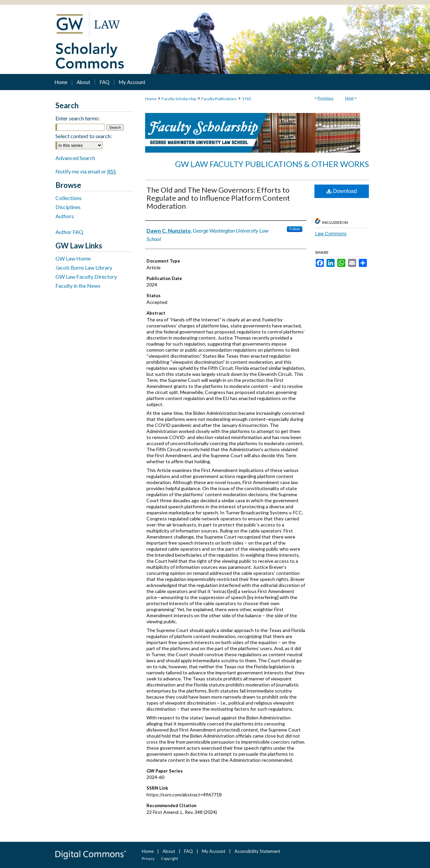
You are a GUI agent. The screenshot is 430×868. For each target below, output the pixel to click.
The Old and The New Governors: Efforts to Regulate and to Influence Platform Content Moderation (218, 198)
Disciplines (68, 207)
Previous (326, 98)
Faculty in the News (78, 286)
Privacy (148, 858)
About (169, 851)
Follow (295, 229)
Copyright (169, 858)
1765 (247, 99)
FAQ (188, 851)
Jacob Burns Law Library (84, 267)
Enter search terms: (78, 118)
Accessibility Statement (257, 851)
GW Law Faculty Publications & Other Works (272, 164)
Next (349, 98)
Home (151, 99)
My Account (214, 851)
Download (342, 191)
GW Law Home (73, 258)
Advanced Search (75, 158)
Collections (69, 198)
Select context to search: (84, 136)
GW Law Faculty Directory (86, 277)
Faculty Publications (219, 99)
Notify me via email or (86, 171)
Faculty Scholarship (179, 99)
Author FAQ (69, 232)
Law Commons (331, 234)
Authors (65, 216)
